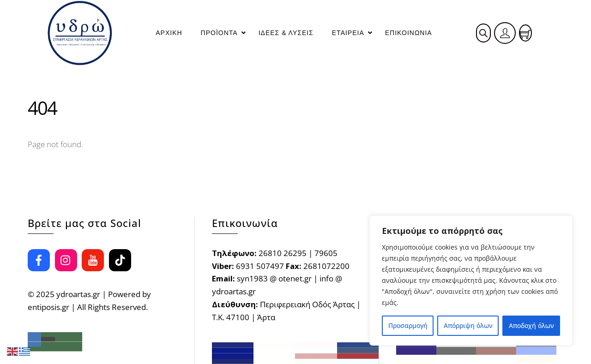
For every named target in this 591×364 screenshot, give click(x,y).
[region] (471, 280)
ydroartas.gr (78, 294)
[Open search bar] (483, 33)
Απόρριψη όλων (468, 325)
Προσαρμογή (408, 325)
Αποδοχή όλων (531, 325)
